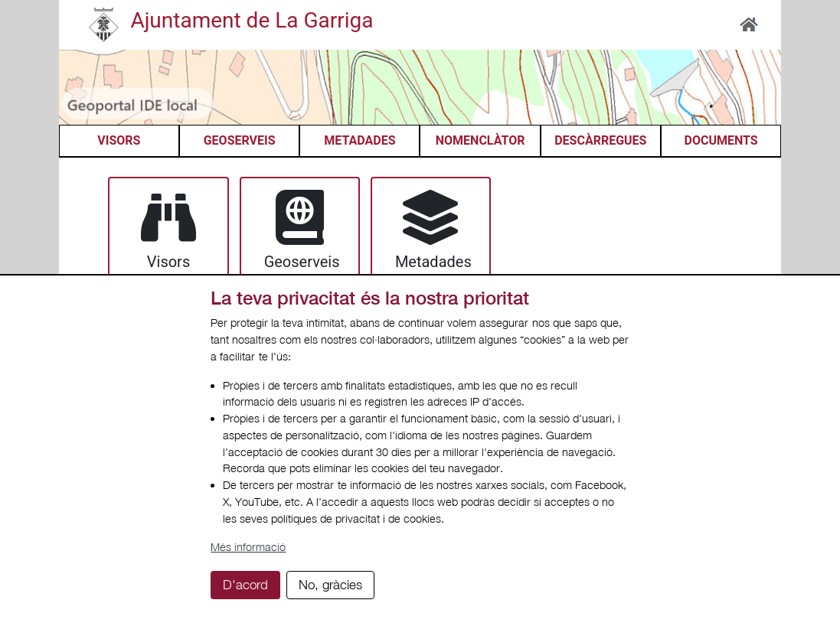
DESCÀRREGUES (600, 140)
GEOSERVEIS (240, 140)
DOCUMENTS (721, 140)
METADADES (360, 140)
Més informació (248, 547)
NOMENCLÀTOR (480, 140)
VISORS (119, 140)
